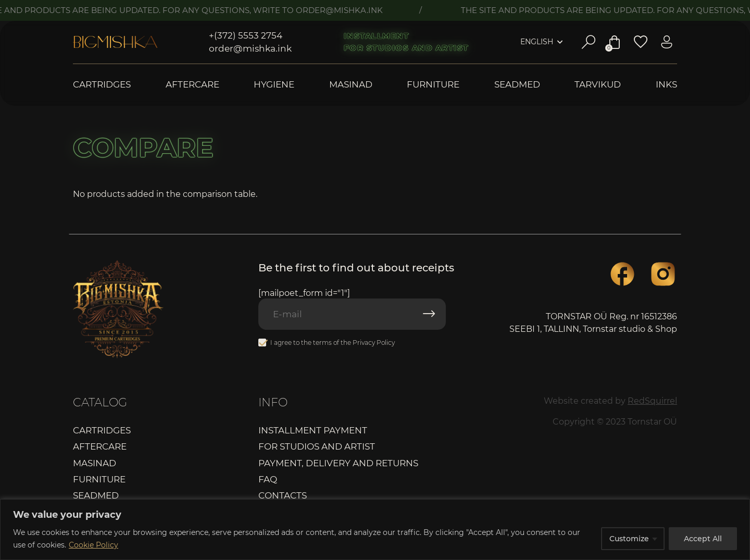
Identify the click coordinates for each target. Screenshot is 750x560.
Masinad (351, 85)
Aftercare (192, 85)
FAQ (268, 479)
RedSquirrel (652, 401)
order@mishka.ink (250, 48)
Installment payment (313, 430)
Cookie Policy (93, 545)
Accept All (703, 539)
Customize (629, 539)
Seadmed (517, 85)
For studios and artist (406, 48)
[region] (375, 530)
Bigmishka (115, 42)
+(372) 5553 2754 (246, 35)
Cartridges (102, 85)
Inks (666, 85)
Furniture (433, 85)
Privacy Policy (374, 343)
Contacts (283, 495)
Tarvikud (598, 85)
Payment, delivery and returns (338, 463)
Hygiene (274, 85)
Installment (377, 36)
